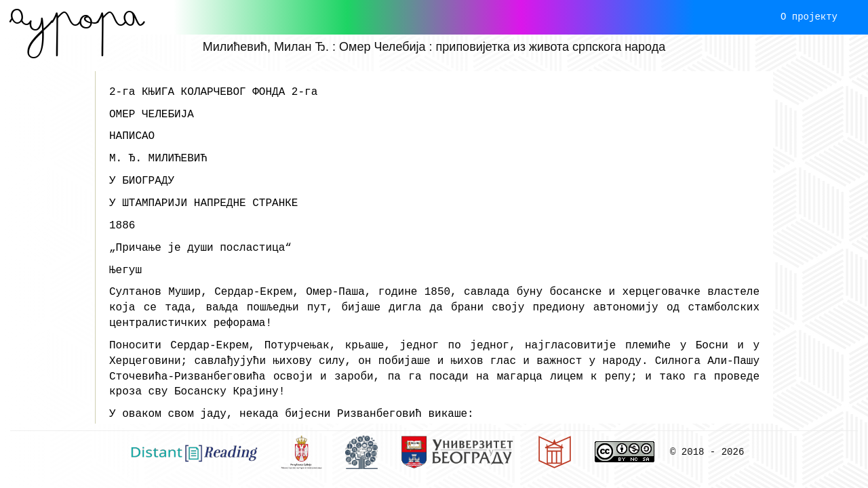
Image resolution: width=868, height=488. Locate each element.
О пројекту (809, 17)
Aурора (77, 17)
